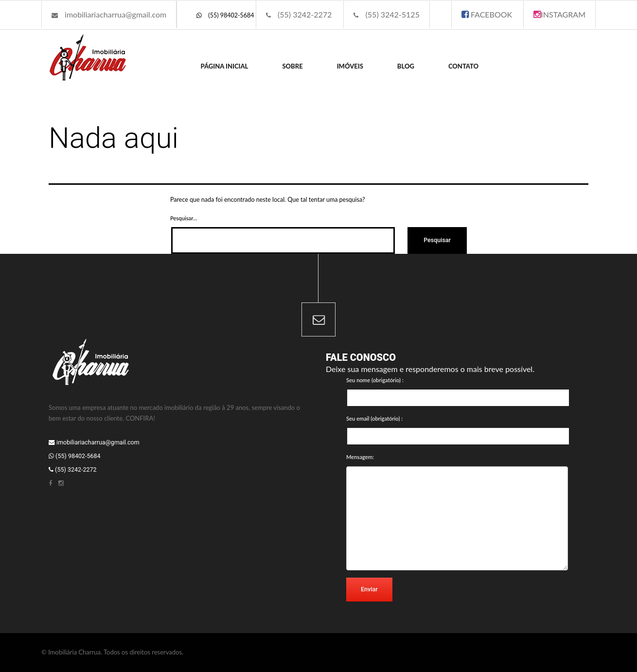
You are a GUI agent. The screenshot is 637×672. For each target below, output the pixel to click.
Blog (406, 66)
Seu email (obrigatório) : (374, 418)
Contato (463, 66)
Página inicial (225, 66)
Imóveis (350, 66)
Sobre (292, 66)
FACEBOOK (487, 14)
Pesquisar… (184, 218)
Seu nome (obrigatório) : (375, 380)
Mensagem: (360, 457)
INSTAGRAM (559, 14)
